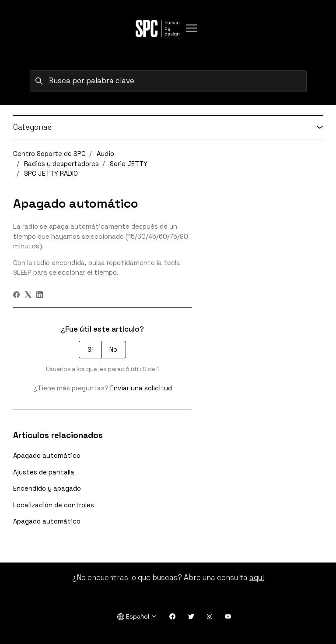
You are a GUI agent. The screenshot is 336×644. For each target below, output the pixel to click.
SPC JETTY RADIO (51, 173)
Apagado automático (47, 455)
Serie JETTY (129, 164)
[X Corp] (28, 295)
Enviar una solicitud (141, 388)
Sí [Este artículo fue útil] (90, 349)
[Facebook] (16, 295)
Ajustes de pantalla (44, 472)
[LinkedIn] (40, 295)
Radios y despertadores (61, 164)
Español (137, 617)
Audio (105, 154)
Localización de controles (54, 505)
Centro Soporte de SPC (49, 154)
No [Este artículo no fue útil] (113, 349)
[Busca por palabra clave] (168, 81)
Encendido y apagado (47, 488)
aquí (257, 577)
